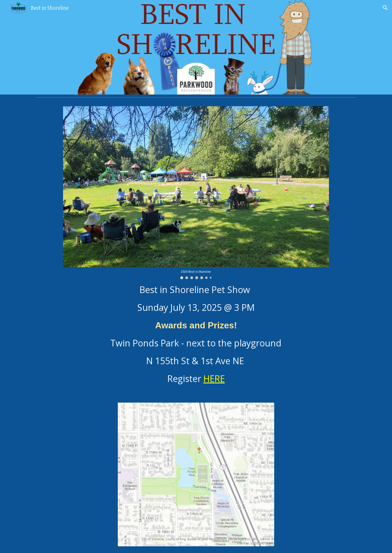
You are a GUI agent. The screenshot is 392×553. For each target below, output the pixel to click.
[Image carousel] (196, 193)
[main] (196, 334)
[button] (385, 8)
